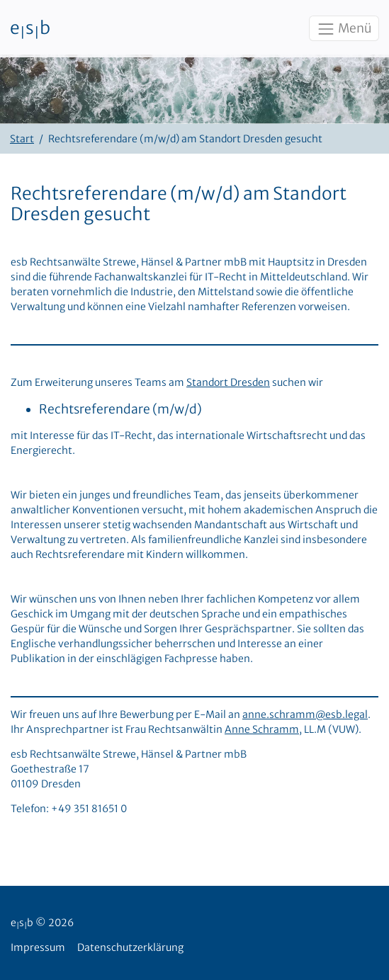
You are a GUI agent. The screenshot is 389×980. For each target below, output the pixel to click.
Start (22, 139)
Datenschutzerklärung (130, 947)
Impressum (38, 947)
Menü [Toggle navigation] (344, 29)
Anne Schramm (262, 729)
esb (30, 29)
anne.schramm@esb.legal (305, 714)
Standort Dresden (228, 382)
